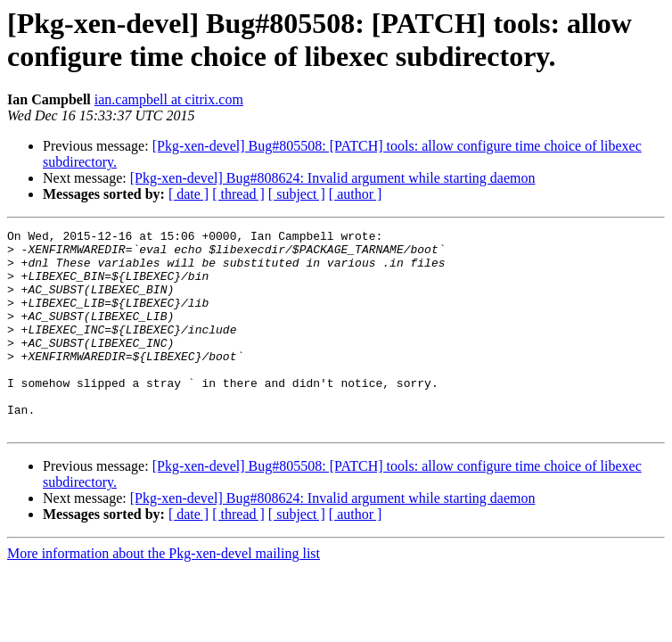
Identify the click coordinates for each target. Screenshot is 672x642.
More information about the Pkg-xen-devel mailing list (164, 593)
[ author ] (356, 194)
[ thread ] (238, 194)
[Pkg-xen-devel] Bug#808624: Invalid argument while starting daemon (333, 178)
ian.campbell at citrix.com (169, 99)
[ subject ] (297, 194)
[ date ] (188, 194)
